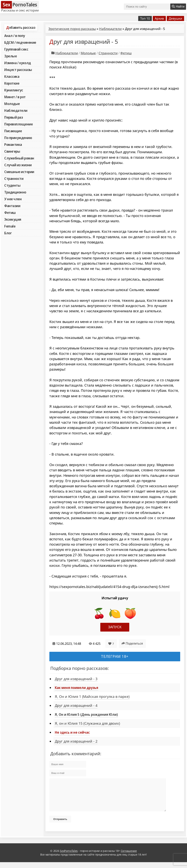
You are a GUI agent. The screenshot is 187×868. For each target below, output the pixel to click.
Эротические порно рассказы (72, 29)
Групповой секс (16, 49)
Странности (14, 178)
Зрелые (10, 56)
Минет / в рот (15, 97)
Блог (8, 233)
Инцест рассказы (18, 70)
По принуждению (18, 138)
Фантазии (12, 206)
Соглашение (129, 857)
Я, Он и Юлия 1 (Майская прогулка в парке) (92, 696)
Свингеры (12, 151)
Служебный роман (19, 158)
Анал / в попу (15, 36)
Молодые (12, 104)
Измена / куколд (18, 63)
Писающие (13, 131)
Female (10, 226)
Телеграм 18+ (115, 656)
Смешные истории (19, 172)
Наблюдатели (16, 110)
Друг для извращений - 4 (76, 705)
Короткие (12, 83)
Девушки (175, 18)
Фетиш (10, 213)
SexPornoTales (69, 857)
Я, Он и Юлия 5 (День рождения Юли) (86, 714)
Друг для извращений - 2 (76, 741)
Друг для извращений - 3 (76, 679)
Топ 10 (145, 18)
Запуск (115, 627)
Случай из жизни (18, 165)
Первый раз (14, 117)
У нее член (13, 199)
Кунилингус (14, 90)
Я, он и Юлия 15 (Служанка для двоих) (87, 723)
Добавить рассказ (21, 27)
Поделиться (132, 644)
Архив (159, 18)
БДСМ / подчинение (20, 42)
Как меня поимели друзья (76, 688)
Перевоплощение (18, 124)
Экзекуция (13, 219)
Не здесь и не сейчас (72, 732)
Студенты (12, 185)
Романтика (13, 144)
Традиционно (15, 192)
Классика (12, 76)
